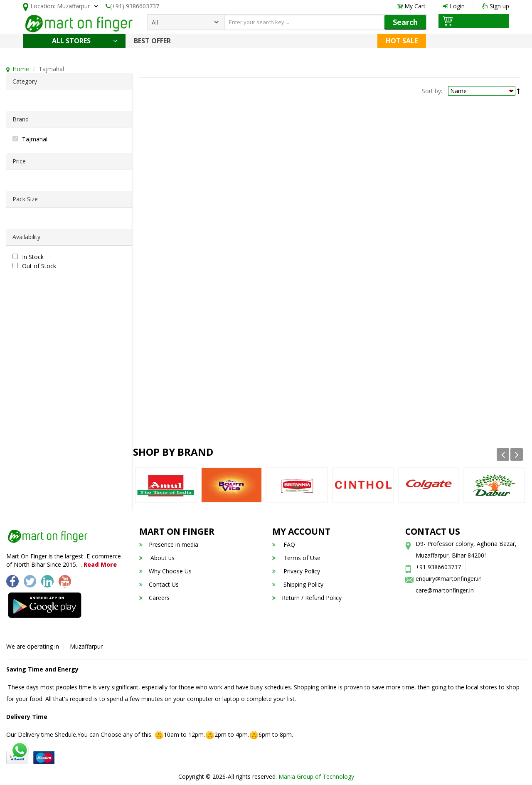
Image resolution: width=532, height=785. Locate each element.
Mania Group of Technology (316, 776)
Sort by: (432, 91)
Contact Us (159, 584)
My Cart (411, 6)
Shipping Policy (298, 584)
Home (21, 69)
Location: (56, 7)
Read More (100, 564)
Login (454, 6)
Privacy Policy (296, 571)
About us (157, 558)
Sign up (496, 6)
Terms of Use (296, 558)
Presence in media (169, 544)
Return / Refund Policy (307, 598)
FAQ (284, 544)
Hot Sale (402, 41)
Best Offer (152, 41)
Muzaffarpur (86, 646)
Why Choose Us (165, 571)
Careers (154, 598)
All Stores (85, 41)
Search (405, 22)
